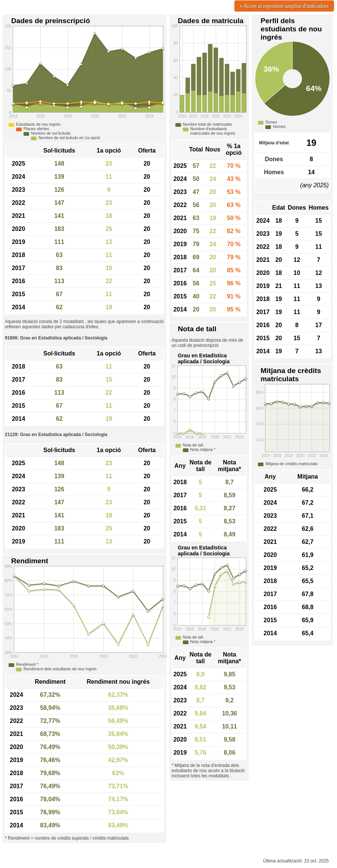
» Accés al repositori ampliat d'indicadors (284, 6)
